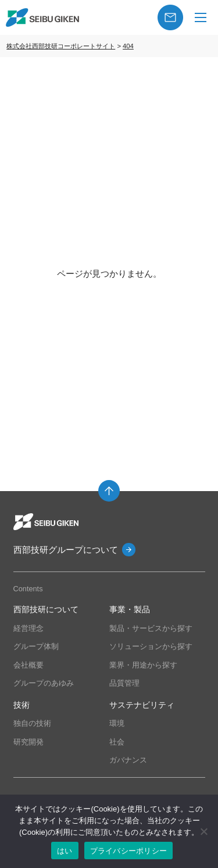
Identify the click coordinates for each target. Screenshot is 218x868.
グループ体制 (36, 646)
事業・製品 (130, 610)
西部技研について (46, 610)
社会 (117, 742)
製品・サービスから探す (151, 628)
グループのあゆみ (44, 683)
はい (65, 851)
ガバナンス (128, 760)
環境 (117, 723)
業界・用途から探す (143, 665)
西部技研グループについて (66, 550)
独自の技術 (32, 723)
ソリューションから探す (151, 646)
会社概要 (28, 665)
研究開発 (28, 742)
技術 (22, 705)
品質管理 (124, 683)
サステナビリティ (142, 705)
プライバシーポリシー (129, 851)
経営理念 (28, 628)
